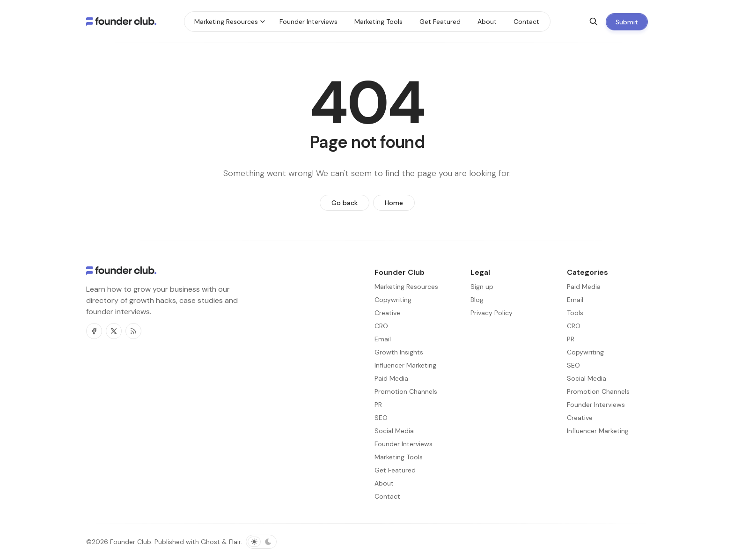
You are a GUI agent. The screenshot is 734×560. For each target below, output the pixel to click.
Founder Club (131, 542)
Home (394, 203)
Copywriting (585, 352)
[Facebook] (94, 331)
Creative (580, 418)
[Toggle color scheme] (261, 542)
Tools (575, 313)
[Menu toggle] (263, 22)
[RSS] (133, 331)
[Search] (594, 22)
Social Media (587, 378)
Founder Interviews (596, 405)
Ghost (210, 542)
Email (575, 300)
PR (571, 339)
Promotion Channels (598, 391)
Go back (345, 203)
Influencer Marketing (598, 431)
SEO (573, 365)
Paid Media (584, 287)
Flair (235, 542)
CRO (574, 326)
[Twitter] (114, 331)
